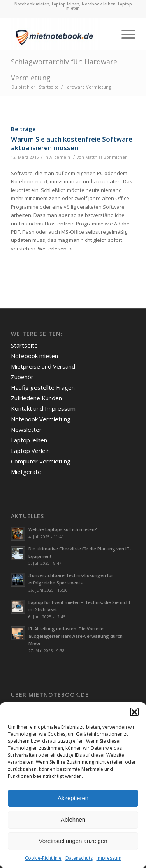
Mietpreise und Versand (43, 366)
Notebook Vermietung (41, 419)
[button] (134, 712)
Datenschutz (79, 858)
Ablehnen (73, 819)
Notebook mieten (34, 356)
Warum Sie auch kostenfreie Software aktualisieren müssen (72, 143)
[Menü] (124, 34)
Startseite (24, 345)
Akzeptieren (73, 798)
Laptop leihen (29, 440)
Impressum (109, 858)
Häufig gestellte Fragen (43, 387)
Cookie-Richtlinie (43, 858)
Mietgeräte (26, 472)
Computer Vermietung (41, 461)
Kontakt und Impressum (43, 408)
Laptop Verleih (30, 451)
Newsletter (26, 430)
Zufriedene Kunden (36, 398)
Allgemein (60, 157)
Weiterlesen (56, 249)
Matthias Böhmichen (106, 157)
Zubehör (22, 377)
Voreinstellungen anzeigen (73, 841)
